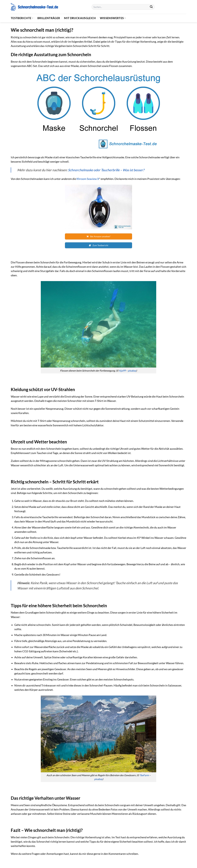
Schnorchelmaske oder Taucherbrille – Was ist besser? (106, 170)
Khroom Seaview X (88, 179)
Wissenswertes (113, 18)
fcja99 (122, 370)
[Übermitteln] (151, 7)
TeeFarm (144, 774)
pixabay (132, 370)
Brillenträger (49, 18)
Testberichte (22, 18)
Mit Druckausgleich (80, 18)
